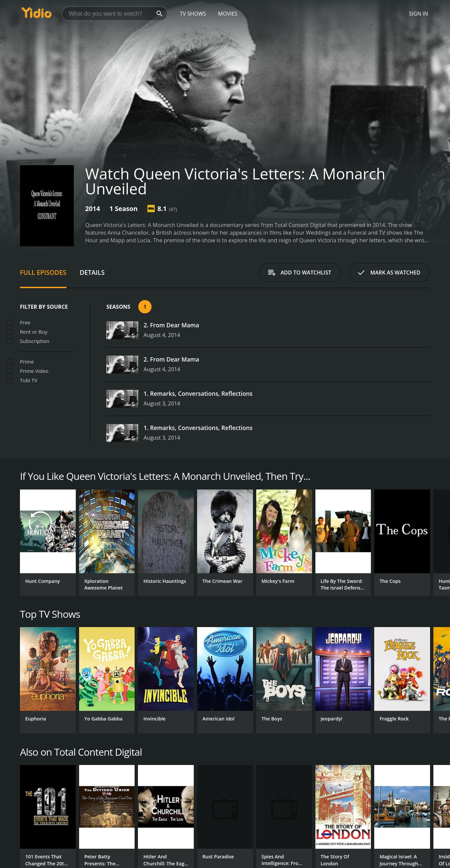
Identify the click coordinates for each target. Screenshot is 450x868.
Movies (228, 14)
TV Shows (193, 14)
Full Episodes (43, 272)
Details (92, 272)
